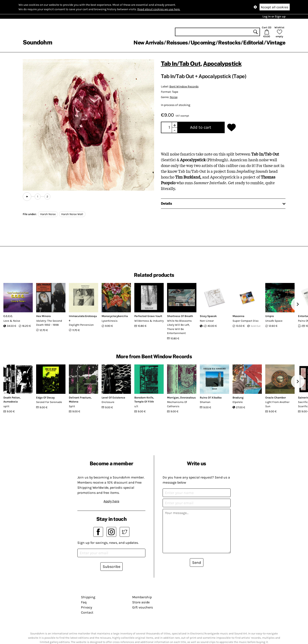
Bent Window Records (184, 86)
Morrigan (173, 398)
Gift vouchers (143, 607)
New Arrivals (148, 43)
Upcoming (203, 43)
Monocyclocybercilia (115, 316)
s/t (136, 406)
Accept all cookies (275, 7)
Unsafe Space (274, 321)
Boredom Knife (144, 398)
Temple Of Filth (144, 402)
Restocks (229, 43)
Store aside (141, 602)
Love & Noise (12, 321)
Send (197, 563)
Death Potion (12, 398)
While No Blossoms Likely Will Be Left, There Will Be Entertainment (179, 327)
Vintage (276, 43)
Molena (74, 402)
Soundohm (37, 42)
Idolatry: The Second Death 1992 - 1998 (49, 323)
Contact (87, 612)
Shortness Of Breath (180, 316)
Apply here (111, 501)
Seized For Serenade (49, 402)
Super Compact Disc (246, 321)
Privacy (87, 607)
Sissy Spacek (208, 316)
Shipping (88, 597)
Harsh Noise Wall (72, 214)
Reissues (177, 43)
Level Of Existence (113, 398)
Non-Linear (207, 321)
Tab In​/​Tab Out (181, 64)
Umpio (270, 316)
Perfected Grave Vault (148, 316)
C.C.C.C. (8, 316)
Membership (142, 597)
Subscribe (111, 567)
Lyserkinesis (110, 321)
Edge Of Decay (45, 398)
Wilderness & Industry (149, 321)
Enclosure (108, 402)
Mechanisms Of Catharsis (177, 404)
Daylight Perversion (81, 325)
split (6, 406)
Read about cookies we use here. (159, 9)
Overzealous (188, 398)
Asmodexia (11, 402)
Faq (84, 602)
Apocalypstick (222, 64)
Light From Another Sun (277, 404)
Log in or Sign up (274, 16)
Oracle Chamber (276, 398)
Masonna (238, 316)
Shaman (205, 402)
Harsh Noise (48, 214)
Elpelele (238, 402)
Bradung (238, 398)
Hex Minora (43, 316)
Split (72, 406)
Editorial (253, 43)
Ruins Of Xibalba (211, 398)
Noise (174, 97)
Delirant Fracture (80, 398)
